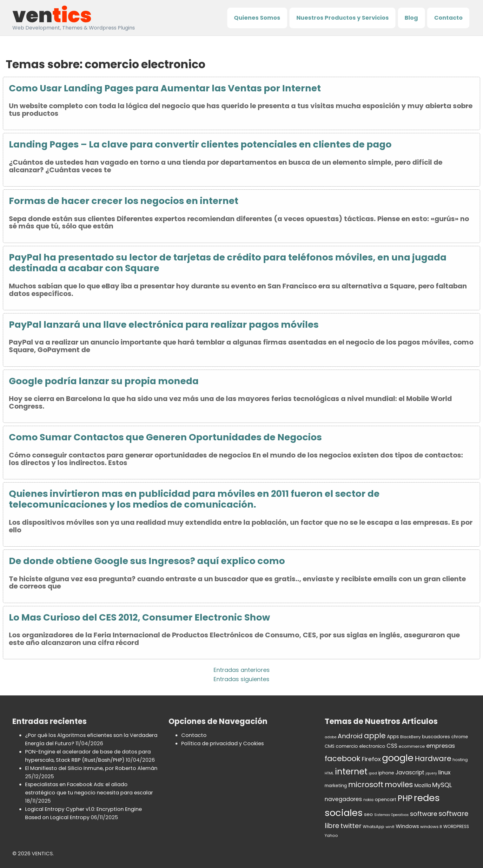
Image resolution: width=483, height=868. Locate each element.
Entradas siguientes (241, 679)
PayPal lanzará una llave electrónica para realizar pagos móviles (164, 325)
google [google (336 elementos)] (398, 758)
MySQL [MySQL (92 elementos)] (442, 785)
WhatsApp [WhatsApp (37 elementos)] (374, 827)
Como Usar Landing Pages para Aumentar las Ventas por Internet (165, 88)
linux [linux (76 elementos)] (444, 772)
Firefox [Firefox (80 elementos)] (371, 759)
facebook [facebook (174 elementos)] (343, 758)
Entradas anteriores (242, 670)
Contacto (448, 18)
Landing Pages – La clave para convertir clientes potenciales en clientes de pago (200, 144)
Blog (411, 18)
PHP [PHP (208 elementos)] (405, 798)
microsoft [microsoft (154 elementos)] (366, 785)
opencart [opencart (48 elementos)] (386, 799)
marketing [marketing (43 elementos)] (336, 786)
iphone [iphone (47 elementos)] (386, 773)
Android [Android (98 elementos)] (350, 736)
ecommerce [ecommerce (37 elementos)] (412, 746)
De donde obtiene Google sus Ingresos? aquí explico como (147, 561)
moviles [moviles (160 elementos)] (399, 784)
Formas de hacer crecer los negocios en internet (124, 201)
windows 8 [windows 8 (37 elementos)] (431, 827)
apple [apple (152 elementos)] (375, 736)
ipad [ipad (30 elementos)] (373, 773)
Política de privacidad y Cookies (222, 743)
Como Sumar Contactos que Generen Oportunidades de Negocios (165, 437)
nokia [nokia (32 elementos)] (368, 800)
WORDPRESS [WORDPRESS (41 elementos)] (456, 827)
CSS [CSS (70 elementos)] (392, 746)
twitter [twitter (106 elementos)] (351, 826)
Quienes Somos (257, 18)
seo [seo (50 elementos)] (368, 814)
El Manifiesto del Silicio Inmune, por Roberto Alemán (91, 768)
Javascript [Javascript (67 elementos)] (410, 773)
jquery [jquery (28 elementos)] (431, 773)
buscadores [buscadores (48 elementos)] (436, 737)
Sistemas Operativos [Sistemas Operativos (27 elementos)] (391, 815)
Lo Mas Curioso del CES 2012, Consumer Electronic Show (139, 617)
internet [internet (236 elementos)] (351, 772)
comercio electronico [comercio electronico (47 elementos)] (361, 746)
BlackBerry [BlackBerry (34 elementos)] (410, 737)
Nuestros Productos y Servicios (343, 18)
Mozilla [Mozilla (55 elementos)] (423, 785)
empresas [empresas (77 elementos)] (441, 746)
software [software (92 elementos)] (424, 814)
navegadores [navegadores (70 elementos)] (343, 799)
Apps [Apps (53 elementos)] (393, 736)
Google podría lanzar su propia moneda (104, 381)
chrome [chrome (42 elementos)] (460, 737)
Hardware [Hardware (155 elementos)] (433, 759)
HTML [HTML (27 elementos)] (329, 773)
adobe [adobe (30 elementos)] (331, 737)
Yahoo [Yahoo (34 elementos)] (331, 835)
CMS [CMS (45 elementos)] (330, 746)
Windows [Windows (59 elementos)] (407, 826)
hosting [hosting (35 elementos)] (460, 760)
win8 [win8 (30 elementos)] (390, 827)
